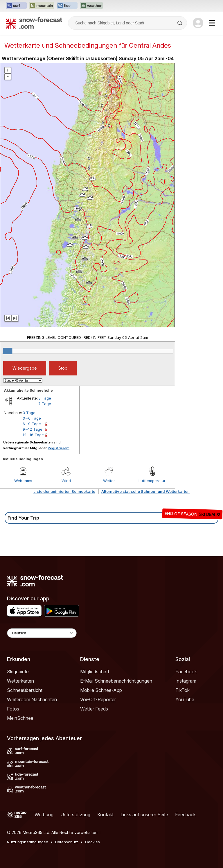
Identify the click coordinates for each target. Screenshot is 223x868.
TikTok (182, 690)
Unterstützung (75, 815)
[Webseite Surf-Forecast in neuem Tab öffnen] (16, 6)
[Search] (180, 23)
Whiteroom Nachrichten (32, 699)
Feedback (185, 815)
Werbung (44, 815)
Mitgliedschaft (95, 672)
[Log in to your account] (198, 23)
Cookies (92, 842)
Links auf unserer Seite (144, 815)
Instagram (186, 681)
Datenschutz (67, 842)
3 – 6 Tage (32, 418)
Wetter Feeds (94, 709)
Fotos (13, 709)
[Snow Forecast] (34, 23)
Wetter (109, 481)
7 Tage (45, 404)
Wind (66, 481)
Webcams (23, 481)
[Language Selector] (42, 633)
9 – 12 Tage (33, 429)
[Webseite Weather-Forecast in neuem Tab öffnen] (91, 6)
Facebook (186, 672)
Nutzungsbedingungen (28, 842)
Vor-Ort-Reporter (98, 699)
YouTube (185, 699)
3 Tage (45, 398)
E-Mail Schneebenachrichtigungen (116, 681)
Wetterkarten (20, 681)
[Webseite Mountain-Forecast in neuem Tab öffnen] (42, 6)
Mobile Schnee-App (101, 690)
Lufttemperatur (152, 481)
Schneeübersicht (25, 690)
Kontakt (105, 815)
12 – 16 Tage (33, 435)
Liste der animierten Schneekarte (64, 491)
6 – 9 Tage (32, 424)
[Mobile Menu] (212, 23)
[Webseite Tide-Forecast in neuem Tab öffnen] (67, 6)
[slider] (8, 351)
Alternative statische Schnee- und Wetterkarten (145, 491)
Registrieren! (59, 448)
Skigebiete (18, 672)
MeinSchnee (20, 718)
